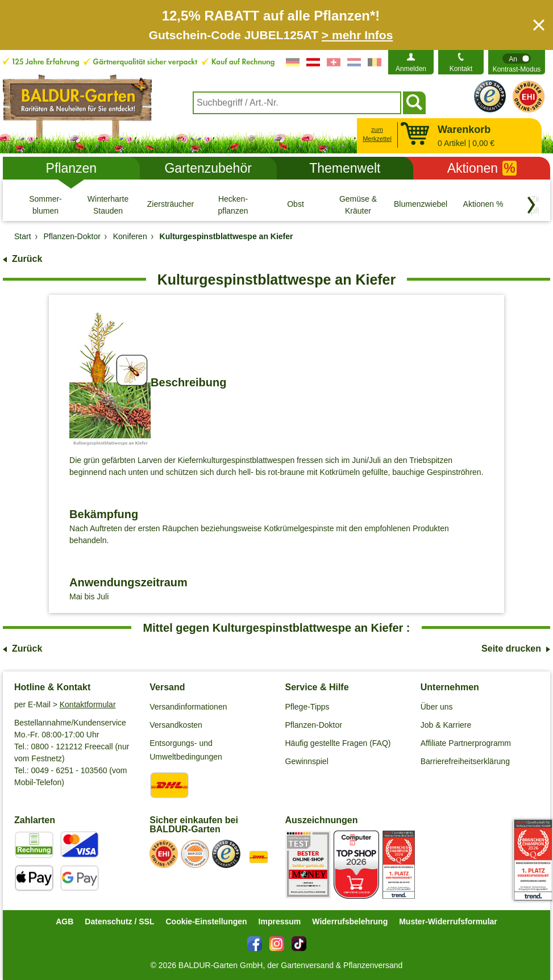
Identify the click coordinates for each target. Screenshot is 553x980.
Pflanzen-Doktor (314, 725)
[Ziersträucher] (171, 205)
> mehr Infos (357, 35)
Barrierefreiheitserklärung (465, 761)
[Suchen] (414, 103)
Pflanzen (72, 168)
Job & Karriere (446, 725)
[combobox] (297, 103)
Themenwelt (345, 168)
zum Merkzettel (377, 134)
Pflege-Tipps (307, 707)
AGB (65, 921)
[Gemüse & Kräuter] (358, 205)
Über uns (437, 707)
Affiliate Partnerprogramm (466, 743)
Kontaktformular (88, 704)
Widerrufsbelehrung (350, 921)
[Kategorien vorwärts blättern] (531, 205)
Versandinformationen (188, 707)
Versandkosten (176, 725)
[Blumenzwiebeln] (421, 205)
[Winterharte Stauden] (108, 205)
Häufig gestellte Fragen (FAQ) (338, 743)
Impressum (280, 921)
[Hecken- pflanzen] (233, 205)
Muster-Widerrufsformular (448, 921)
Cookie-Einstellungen (206, 921)
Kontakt (461, 69)
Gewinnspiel (307, 761)
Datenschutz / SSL (119, 921)
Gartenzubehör (208, 168)
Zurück (27, 259)
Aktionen (482, 168)
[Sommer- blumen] (45, 205)
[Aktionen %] (483, 205)
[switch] (517, 62)
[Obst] (296, 205)
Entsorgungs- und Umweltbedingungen (186, 750)
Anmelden (411, 69)
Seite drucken (511, 649)
